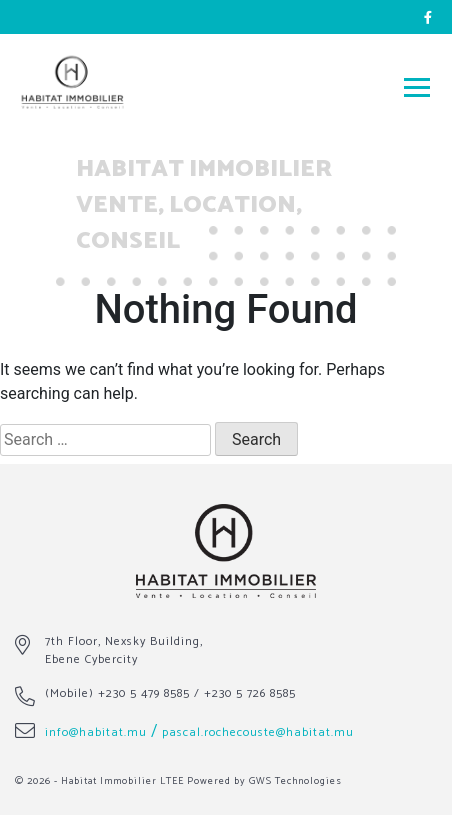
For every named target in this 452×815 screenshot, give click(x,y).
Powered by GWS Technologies (264, 781)
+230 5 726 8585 (250, 693)
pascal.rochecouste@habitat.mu (258, 732)
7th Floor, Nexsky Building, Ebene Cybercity (124, 650)
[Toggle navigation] (417, 86)
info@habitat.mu (96, 732)
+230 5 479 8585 (144, 693)
